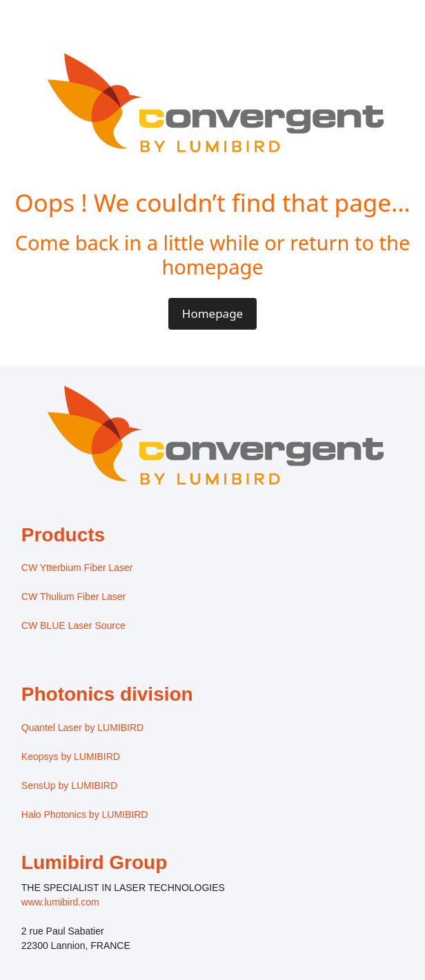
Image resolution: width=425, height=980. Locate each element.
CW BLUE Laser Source (73, 626)
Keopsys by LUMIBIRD (71, 757)
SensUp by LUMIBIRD (69, 786)
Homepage (212, 313)
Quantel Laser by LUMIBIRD (82, 728)
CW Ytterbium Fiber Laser (77, 568)
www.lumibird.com (60, 902)
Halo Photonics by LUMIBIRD (85, 814)
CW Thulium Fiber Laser (73, 597)
